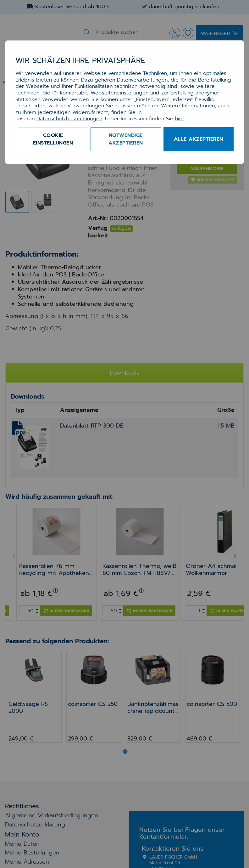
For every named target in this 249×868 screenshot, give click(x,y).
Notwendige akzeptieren (126, 139)
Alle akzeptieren (199, 139)
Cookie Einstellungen (53, 139)
